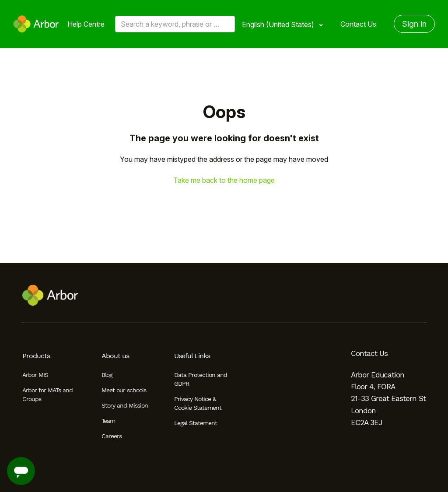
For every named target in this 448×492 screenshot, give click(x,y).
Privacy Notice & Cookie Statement (198, 403)
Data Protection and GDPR (201, 379)
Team (108, 421)
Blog (107, 375)
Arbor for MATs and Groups (47, 394)
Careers (112, 436)
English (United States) (279, 24)
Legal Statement (196, 423)
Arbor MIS (35, 375)
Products (36, 356)
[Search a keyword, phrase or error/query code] (175, 24)
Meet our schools (124, 390)
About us (115, 356)
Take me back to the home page (224, 180)
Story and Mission (125, 405)
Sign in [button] (414, 24)
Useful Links (192, 356)
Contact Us (358, 24)
